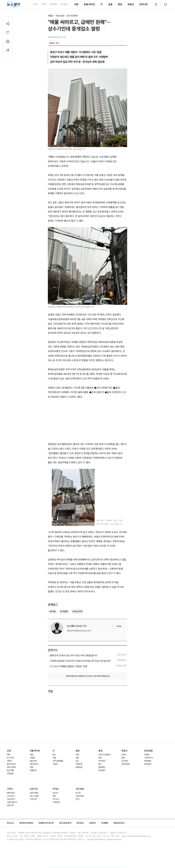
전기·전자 (10, 758)
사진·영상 (64, 4)
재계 (9, 755)
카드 (77, 761)
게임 (54, 758)
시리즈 (35, 4)
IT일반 (55, 764)
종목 (100, 758)
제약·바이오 (34, 764)
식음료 (32, 758)
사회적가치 (148, 758)
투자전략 (102, 761)
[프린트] (8, 41)
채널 (32, 755)
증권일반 (102, 770)
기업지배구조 (12, 802)
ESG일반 (148, 764)
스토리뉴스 (11, 796)
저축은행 (79, 764)
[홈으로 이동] (14, 4)
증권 (120, 4)
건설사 (124, 755)
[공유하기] (8, 24)
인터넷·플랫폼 (58, 761)
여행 (32, 767)
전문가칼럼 (34, 793)
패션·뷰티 (33, 761)
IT (102, 4)
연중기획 (10, 805)
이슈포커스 (11, 799)
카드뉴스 (56, 799)
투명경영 (148, 761)
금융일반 (79, 767)
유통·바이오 (89, 4)
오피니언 (143, 4)
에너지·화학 (11, 767)
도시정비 (125, 761)
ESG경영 (148, 751)
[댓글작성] (8, 33)
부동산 (131, 4)
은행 (77, 755)
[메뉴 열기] (156, 4)
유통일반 (33, 770)
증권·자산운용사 (105, 755)
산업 (76, 4)
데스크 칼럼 (34, 796)
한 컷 (78, 799)
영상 (54, 796)
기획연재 (56, 802)
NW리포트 (11, 793)
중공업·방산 (11, 764)
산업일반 (10, 773)
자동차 (9, 761)
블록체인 (102, 767)
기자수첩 (33, 799)
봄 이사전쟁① (72, 16)
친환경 (147, 755)
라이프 (44, 4)
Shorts (55, 793)
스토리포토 (80, 796)
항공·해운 (10, 770)
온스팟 (78, 793)
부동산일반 (60, 16)
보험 (77, 758)
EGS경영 (53, 4)
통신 (54, 755)
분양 (123, 758)
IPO (100, 764)
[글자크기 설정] (8, 50)
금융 (110, 4)
